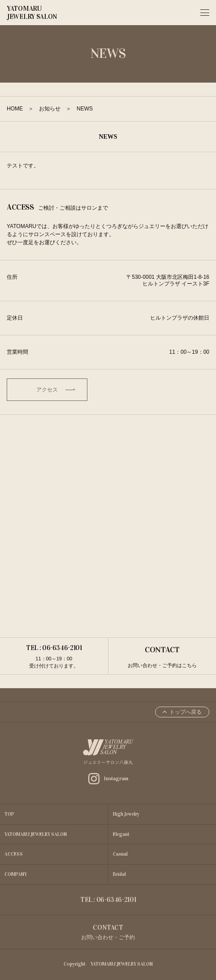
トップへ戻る (182, 712)
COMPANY (16, 874)
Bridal (119, 874)
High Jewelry (126, 814)
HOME (15, 109)
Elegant (121, 834)
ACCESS (14, 854)
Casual (120, 854)
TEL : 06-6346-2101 (54, 657)
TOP (9, 814)
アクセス (56, 390)
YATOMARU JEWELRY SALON (32, 13)
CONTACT (162, 657)
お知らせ (50, 109)
